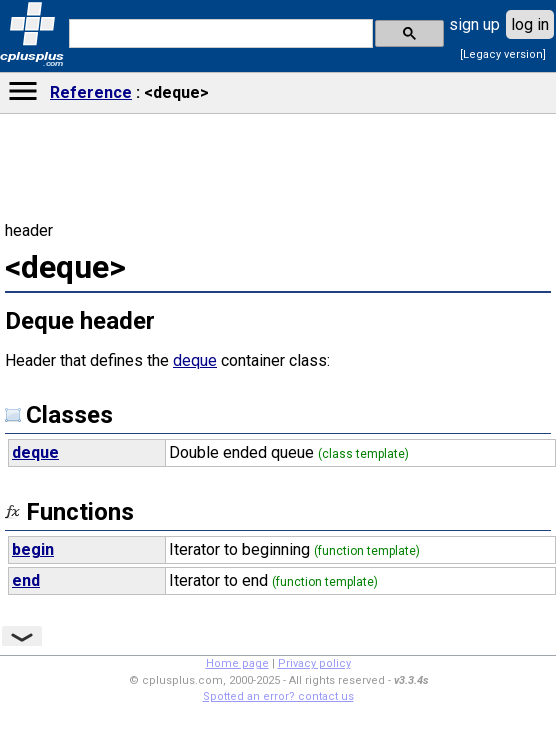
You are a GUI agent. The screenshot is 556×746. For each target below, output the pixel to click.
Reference (91, 92)
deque (195, 360)
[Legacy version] (503, 54)
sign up (474, 24)
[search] (219, 34)
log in (530, 24)
